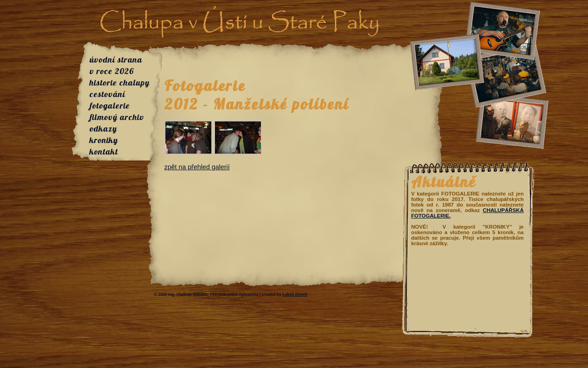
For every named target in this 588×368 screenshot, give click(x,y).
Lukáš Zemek (295, 294)
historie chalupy (120, 83)
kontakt (104, 152)
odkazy (103, 129)
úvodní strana (116, 60)
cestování (107, 94)
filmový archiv (117, 117)
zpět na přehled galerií (197, 167)
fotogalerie (110, 106)
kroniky (104, 140)
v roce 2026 (112, 71)
